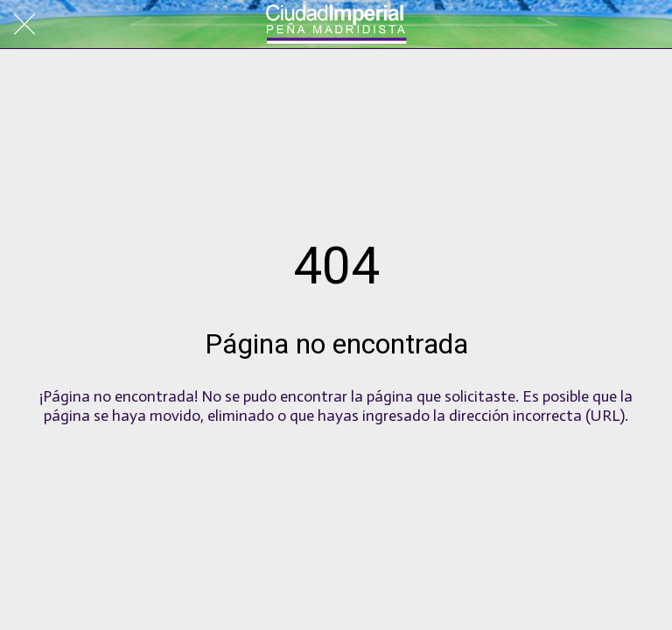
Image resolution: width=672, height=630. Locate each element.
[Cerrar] (24, 24)
